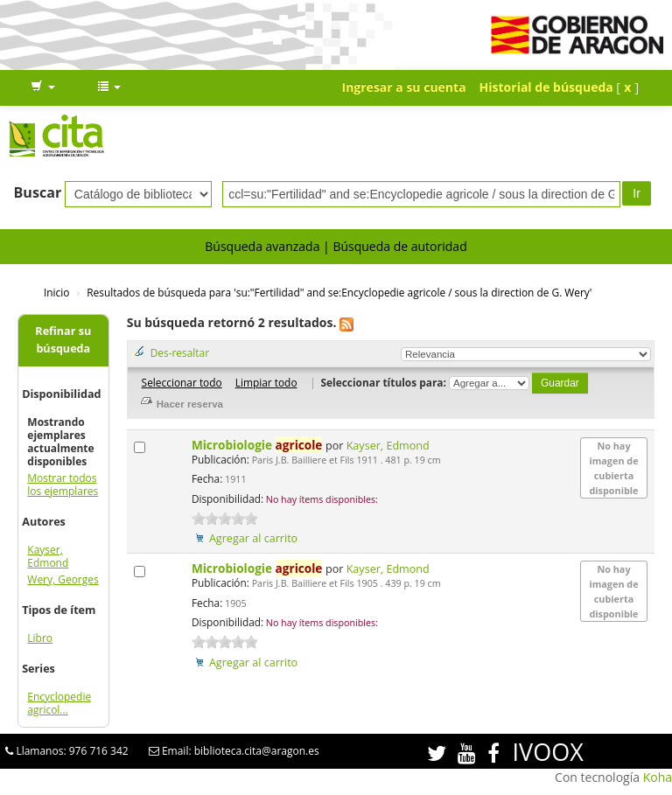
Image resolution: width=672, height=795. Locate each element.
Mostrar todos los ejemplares (63, 485)
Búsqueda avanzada (262, 246)
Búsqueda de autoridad (399, 246)
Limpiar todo (266, 382)
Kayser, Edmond (48, 556)
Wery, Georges (63, 579)
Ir (637, 193)
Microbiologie (259, 445)
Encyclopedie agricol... (59, 703)
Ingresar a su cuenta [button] (404, 87)
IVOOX (548, 752)
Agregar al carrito (253, 538)
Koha (658, 777)
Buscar (38, 192)
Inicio (56, 292)
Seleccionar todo (182, 382)
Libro (40, 638)
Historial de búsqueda (546, 87)
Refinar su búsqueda (63, 340)
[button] (43, 87)
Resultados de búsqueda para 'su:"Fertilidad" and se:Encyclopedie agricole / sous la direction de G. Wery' (339, 292)
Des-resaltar (180, 352)
